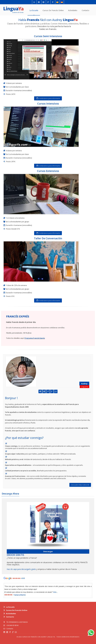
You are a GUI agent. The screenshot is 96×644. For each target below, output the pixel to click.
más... (55, 592)
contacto (85, 10)
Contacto (10, 629)
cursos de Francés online (53, 10)
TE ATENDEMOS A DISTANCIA (17, 622)
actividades (73, 10)
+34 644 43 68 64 (12, 625)
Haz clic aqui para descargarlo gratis (21, 569)
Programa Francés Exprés (35, 338)
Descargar (48, 551)
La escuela (34, 10)
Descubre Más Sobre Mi (80, 485)
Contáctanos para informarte (48, 98)
